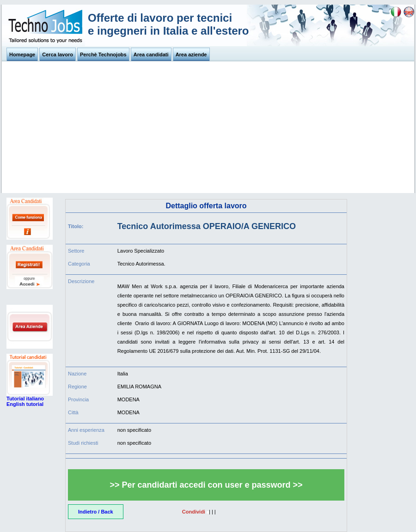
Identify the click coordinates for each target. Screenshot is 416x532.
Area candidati (151, 54)
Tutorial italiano (25, 399)
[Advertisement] (208, 128)
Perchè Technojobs (103, 54)
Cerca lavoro (58, 54)
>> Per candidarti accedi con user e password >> (206, 485)
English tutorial (25, 404)
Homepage (22, 54)
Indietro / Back (96, 512)
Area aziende (191, 54)
